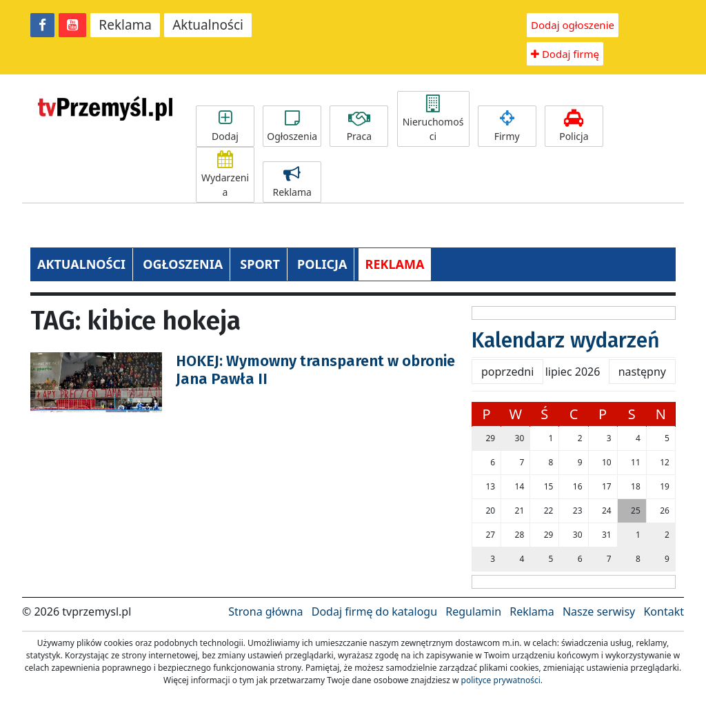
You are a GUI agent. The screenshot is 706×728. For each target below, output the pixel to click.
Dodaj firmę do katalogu (374, 611)
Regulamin (473, 611)
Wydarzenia (225, 175)
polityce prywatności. (502, 680)
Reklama (125, 25)
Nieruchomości (433, 119)
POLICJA (322, 264)
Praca (359, 126)
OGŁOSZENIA (183, 264)
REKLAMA (395, 264)
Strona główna (265, 611)
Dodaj (225, 126)
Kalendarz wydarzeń (566, 341)
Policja (574, 126)
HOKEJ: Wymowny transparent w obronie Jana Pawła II (315, 370)
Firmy (507, 126)
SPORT (260, 264)
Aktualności (208, 25)
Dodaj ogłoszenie (573, 25)
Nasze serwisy (599, 611)
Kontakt (664, 611)
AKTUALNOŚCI (81, 264)
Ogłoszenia (292, 126)
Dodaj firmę (565, 54)
